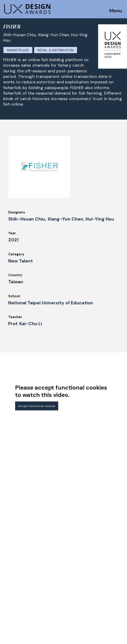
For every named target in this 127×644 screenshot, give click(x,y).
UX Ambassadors (17, 610)
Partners (93, 584)
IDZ (47, 609)
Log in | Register (100, 609)
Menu (116, 11)
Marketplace (18, 50)
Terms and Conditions (104, 602)
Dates (8, 585)
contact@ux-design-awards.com (44, 634)
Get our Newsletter (23, 550)
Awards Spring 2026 (61, 584)
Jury (7, 598)
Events (50, 590)
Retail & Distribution (56, 50)
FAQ (7, 592)
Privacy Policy (98, 596)
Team (49, 602)
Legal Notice (97, 577)
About (50, 596)
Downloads (54, 615)
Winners (51, 577)
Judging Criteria (17, 604)
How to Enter (14, 579)
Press (91, 590)
